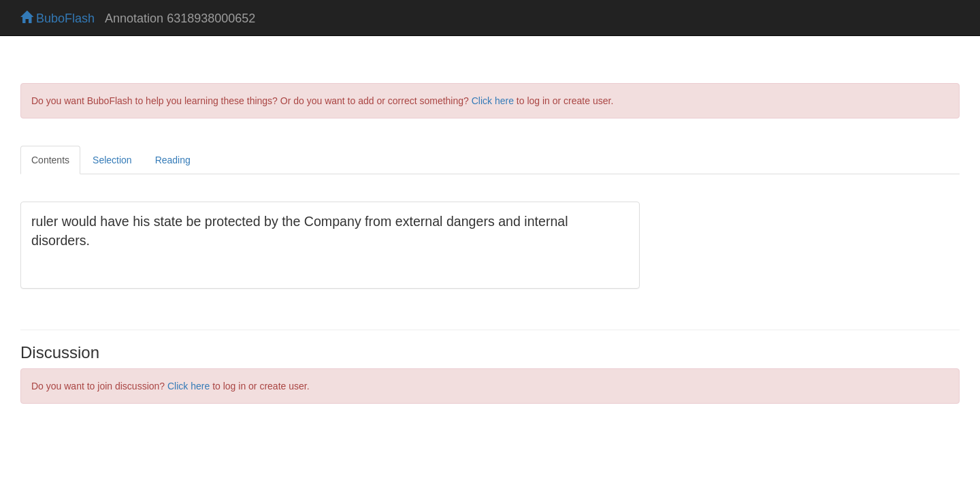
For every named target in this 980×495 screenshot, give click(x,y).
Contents (50, 160)
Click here (493, 101)
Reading (173, 160)
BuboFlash (58, 18)
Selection (112, 160)
